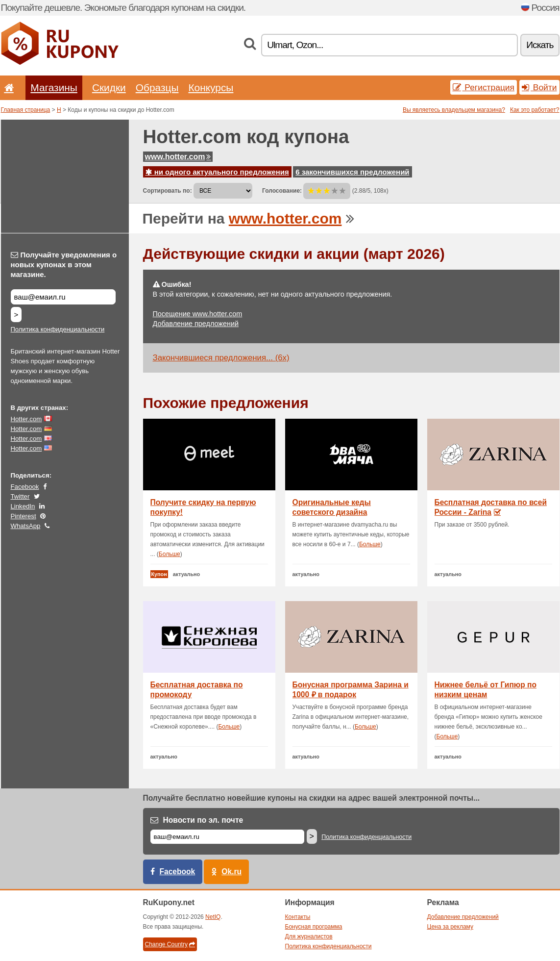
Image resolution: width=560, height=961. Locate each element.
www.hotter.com (178, 157)
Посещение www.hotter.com (198, 314)
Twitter (20, 496)
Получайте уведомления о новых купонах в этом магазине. (64, 265)
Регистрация (484, 87)
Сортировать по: (168, 191)
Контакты (298, 917)
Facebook (25, 487)
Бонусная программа (314, 927)
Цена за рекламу (450, 927)
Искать (540, 45)
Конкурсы (211, 88)
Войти (539, 87)
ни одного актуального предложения (217, 172)
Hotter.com (26, 419)
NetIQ (213, 917)
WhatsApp (26, 526)
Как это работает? (535, 110)
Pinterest (24, 516)
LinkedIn (23, 506)
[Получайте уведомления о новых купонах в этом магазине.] (63, 297)
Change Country (170, 944)
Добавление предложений (196, 324)
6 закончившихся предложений (352, 172)
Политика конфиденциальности (58, 329)
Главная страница (26, 110)
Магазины (54, 88)
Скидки (109, 88)
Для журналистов (309, 936)
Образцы (157, 88)
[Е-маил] (227, 837)
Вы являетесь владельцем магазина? (454, 110)
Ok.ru (231, 872)
